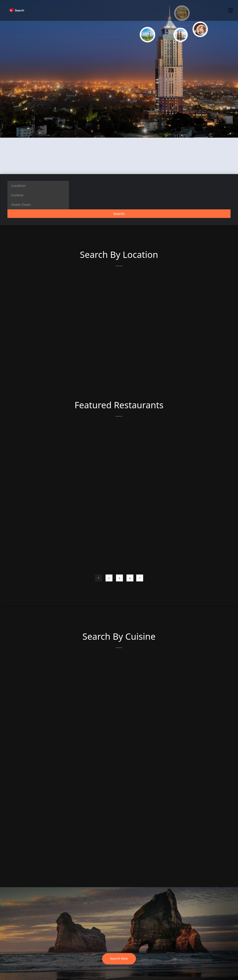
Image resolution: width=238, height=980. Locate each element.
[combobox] (38, 186)
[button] (231, 10)
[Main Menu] (231, 10)
